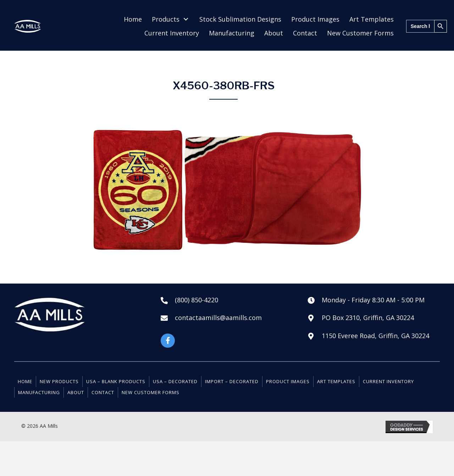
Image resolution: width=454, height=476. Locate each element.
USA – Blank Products (116, 381)
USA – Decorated (175, 381)
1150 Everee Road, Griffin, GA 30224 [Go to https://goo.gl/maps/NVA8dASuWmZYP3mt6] (375, 336)
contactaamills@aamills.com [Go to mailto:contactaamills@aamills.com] (218, 318)
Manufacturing (39, 392)
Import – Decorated (232, 381)
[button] (168, 341)
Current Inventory (388, 381)
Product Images (288, 381)
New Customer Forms (151, 392)
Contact (103, 392)
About (76, 392)
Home (25, 381)
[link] (133, 19)
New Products (59, 381)
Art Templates (336, 381)
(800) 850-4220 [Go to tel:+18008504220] (196, 300)
